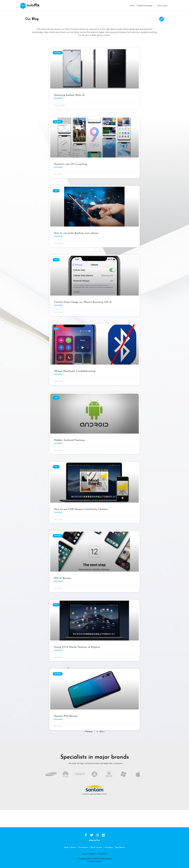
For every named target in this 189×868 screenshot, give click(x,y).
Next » (102, 731)
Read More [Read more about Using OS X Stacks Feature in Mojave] (58, 650)
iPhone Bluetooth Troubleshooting (75, 370)
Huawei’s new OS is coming (70, 162)
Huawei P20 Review (66, 715)
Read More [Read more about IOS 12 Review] (58, 580)
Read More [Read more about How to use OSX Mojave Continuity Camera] (58, 511)
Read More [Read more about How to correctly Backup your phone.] (58, 235)
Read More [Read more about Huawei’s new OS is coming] (58, 166)
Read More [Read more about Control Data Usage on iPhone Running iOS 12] (58, 304)
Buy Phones (121, 847)
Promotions (83, 847)
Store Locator (97, 847)
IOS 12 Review (62, 577)
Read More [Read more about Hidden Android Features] (58, 442)
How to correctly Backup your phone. (76, 231)
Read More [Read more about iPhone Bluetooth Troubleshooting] (58, 373)
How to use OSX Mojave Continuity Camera (81, 508)
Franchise (109, 847)
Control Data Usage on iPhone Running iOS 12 (83, 301)
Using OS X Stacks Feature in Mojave (77, 646)
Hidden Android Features (69, 439)
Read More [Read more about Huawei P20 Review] (58, 719)
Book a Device (69, 847)
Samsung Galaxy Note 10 (69, 93)
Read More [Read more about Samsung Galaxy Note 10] (58, 96)
